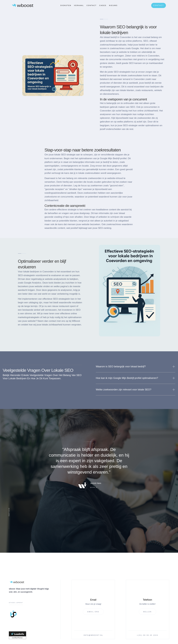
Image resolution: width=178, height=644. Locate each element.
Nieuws (113, 5)
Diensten (66, 5)
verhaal (79, 5)
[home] (23, 5)
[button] (136, 367)
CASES (103, 5)
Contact (92, 5)
